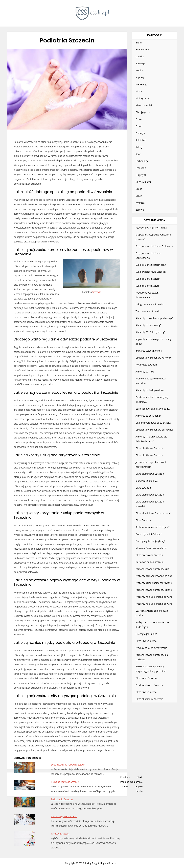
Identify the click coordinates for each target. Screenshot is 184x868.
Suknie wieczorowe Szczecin (151, 272)
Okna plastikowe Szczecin (149, 448)
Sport (138, 154)
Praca (138, 119)
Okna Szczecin (143, 488)
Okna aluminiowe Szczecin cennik (154, 513)
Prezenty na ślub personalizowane (154, 597)
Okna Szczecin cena (146, 641)
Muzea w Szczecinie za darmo (151, 548)
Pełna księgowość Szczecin (65, 782)
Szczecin (97, 292)
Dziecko (140, 56)
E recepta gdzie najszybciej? (150, 541)
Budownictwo (143, 50)
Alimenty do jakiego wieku (150, 390)
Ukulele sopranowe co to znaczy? (153, 423)
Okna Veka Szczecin (146, 678)
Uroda (139, 189)
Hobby (139, 70)
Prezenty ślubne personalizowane (154, 583)
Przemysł (140, 133)
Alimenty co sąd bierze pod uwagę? (154, 318)
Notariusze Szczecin (146, 365)
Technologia (142, 161)
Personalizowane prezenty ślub (152, 569)
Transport (141, 168)
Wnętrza (140, 203)
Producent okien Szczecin (149, 685)
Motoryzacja (142, 98)
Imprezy (140, 77)
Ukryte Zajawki (143, 182)
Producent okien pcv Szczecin (151, 648)
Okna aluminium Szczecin (149, 699)
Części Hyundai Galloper (149, 534)
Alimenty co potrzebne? (148, 416)
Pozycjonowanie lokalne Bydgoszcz (154, 246)
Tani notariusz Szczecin (148, 311)
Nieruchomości (144, 105)
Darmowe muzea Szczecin (149, 562)
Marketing (141, 84)
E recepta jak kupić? (146, 634)
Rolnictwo (141, 140)
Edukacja (140, 63)
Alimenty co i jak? (145, 372)
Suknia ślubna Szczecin (148, 279)
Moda (139, 91)
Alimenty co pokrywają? (148, 325)
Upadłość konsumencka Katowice (153, 358)
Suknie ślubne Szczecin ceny (151, 265)
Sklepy (139, 147)
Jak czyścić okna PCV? (147, 481)
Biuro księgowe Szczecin (64, 816)
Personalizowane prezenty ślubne (154, 590)
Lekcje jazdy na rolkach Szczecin (68, 765)
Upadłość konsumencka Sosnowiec (154, 430)
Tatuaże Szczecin (60, 834)
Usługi (139, 196)
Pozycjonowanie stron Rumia (151, 228)
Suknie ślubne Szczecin (148, 286)
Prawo (139, 126)
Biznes (139, 43)
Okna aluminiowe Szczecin (150, 474)
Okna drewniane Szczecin (149, 555)
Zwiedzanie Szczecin (62, 799)
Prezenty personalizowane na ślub (154, 576)
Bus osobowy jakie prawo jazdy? (153, 409)
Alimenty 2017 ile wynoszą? (150, 332)
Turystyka (141, 175)
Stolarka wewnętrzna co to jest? (152, 527)
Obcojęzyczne (143, 112)
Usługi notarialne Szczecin (149, 304)
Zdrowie (140, 210)
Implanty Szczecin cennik (149, 351)
